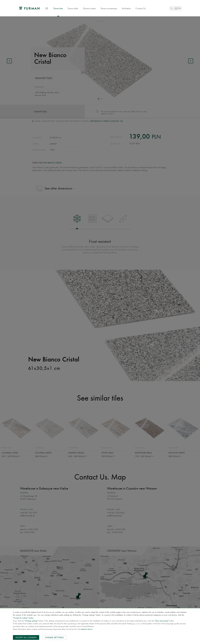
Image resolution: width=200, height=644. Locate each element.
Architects (131, 9)
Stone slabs (78, 9)
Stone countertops (114, 9)
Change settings (54, 637)
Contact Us (146, 9)
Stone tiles (63, 10)
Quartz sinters (95, 9)
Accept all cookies (26, 637)
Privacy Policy (87, 629)
